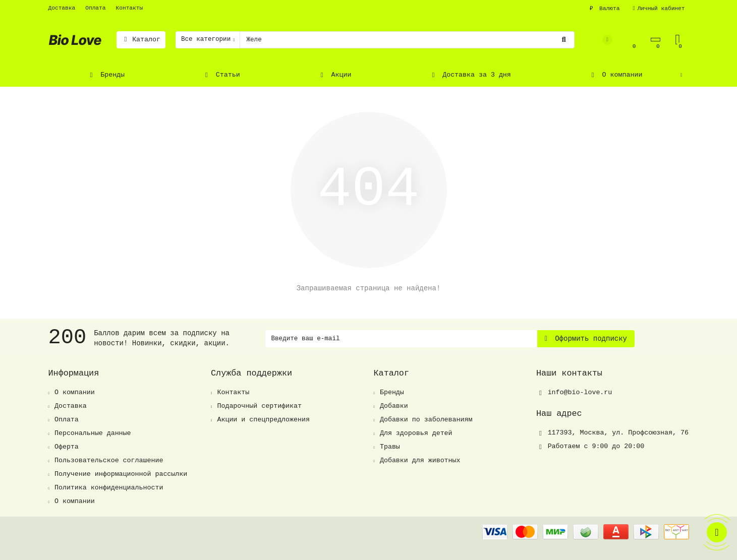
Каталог (141, 40)
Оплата (95, 8)
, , (618, 433)
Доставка (62, 8)
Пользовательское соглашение (109, 460)
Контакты (130, 8)
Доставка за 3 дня (470, 75)
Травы (390, 447)
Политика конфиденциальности (109, 488)
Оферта (67, 447)
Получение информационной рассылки (121, 474)
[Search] (407, 40)
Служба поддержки (251, 373)
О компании (615, 75)
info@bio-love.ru (580, 392)
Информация (74, 373)
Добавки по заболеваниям (426, 420)
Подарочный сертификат (259, 406)
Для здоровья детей (416, 433)
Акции (335, 75)
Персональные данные (93, 433)
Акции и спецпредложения (263, 420)
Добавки (394, 406)
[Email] (401, 339)
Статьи (221, 75)
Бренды (106, 75)
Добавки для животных (420, 460)
